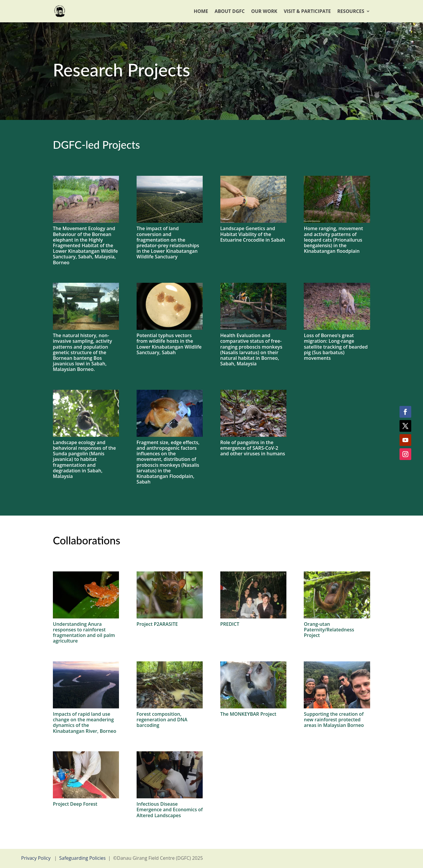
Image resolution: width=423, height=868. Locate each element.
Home (201, 11)
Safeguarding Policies (83, 858)
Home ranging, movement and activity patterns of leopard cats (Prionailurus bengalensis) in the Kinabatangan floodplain (333, 240)
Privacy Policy (36, 858)
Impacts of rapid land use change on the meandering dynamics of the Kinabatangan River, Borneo (85, 723)
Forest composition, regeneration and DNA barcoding (162, 720)
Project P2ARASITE (157, 624)
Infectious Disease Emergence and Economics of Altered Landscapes (170, 810)
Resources (351, 11)
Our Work (264, 11)
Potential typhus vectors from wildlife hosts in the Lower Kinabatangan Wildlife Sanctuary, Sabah (169, 344)
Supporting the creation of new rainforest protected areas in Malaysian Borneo (334, 720)
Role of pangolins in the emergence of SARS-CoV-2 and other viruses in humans (253, 448)
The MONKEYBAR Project (248, 714)
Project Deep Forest (75, 804)
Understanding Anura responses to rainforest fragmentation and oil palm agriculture (84, 633)
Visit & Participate (307, 11)
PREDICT (230, 624)
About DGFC (230, 11)
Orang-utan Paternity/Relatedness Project (329, 630)
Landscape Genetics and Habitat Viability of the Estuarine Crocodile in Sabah (253, 234)
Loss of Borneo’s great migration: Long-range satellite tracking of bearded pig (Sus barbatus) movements (336, 347)
